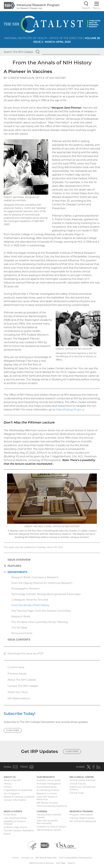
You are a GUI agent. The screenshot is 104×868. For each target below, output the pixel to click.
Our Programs (12, 794)
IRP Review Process (47, 803)
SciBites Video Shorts (15, 827)
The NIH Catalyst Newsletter (19, 831)
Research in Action (47, 794)
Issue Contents (19, 640)
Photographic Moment (25, 589)
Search (71, 863)
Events (7, 834)
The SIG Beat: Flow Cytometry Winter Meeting (39, 622)
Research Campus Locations (19, 797)
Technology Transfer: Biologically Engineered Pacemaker (46, 594)
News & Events (13, 811)
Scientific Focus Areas (49, 780)
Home (16, 858)
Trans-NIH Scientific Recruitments (47, 822)
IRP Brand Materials (46, 858)
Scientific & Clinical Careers (51, 827)
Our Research (46, 777)
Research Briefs (21, 616)
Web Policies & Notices (41, 863)
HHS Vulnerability (75, 858)
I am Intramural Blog (15, 818)
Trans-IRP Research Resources (47, 798)
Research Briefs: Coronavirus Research (35, 577)
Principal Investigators (49, 784)
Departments (17, 572)
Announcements (22, 633)
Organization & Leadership (18, 790)
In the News (10, 815)
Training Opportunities (82, 818)
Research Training (81, 811)
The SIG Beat (19, 628)
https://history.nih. (70, 409)
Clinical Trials (77, 793)
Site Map (61, 863)
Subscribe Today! (19, 714)
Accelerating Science (48, 790)
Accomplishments (47, 787)
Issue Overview (19, 560)
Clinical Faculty (78, 784)
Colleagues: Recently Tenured (30, 600)
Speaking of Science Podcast (15, 823)
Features (14, 566)
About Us (10, 777)
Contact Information (15, 800)
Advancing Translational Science (82, 788)
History (8, 784)
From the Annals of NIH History (30, 605)
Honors (8, 787)
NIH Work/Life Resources (83, 821)
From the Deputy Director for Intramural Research (42, 583)
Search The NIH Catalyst (18, 52)
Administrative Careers (49, 830)
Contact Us (27, 858)
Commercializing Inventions (52, 806)
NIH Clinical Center (82, 777)
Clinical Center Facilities (82, 780)
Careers (42, 811)
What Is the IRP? (13, 780)
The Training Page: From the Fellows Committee (41, 611)
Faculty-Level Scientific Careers (49, 816)
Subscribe (13, 730)
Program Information (81, 815)
